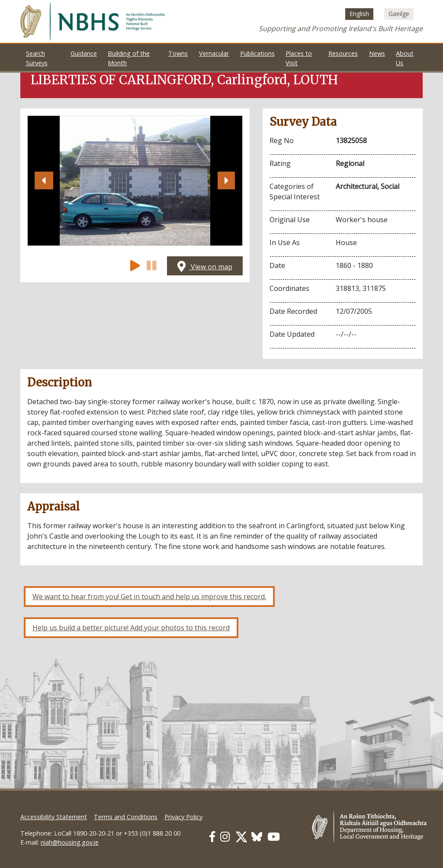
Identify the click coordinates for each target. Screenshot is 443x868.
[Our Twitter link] (241, 837)
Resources (343, 53)
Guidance (84, 53)
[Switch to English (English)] (359, 14)
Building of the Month (129, 58)
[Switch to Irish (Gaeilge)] (399, 14)
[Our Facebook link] (212, 837)
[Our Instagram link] (225, 837)
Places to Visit (299, 58)
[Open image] (135, 181)
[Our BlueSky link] (257, 837)
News (377, 53)
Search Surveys (37, 58)
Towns (178, 53)
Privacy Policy (183, 817)
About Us (405, 58)
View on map (205, 267)
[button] (44, 181)
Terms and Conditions (126, 817)
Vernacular (214, 53)
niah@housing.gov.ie (70, 842)
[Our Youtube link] (274, 837)
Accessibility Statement (54, 817)
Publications (257, 53)
